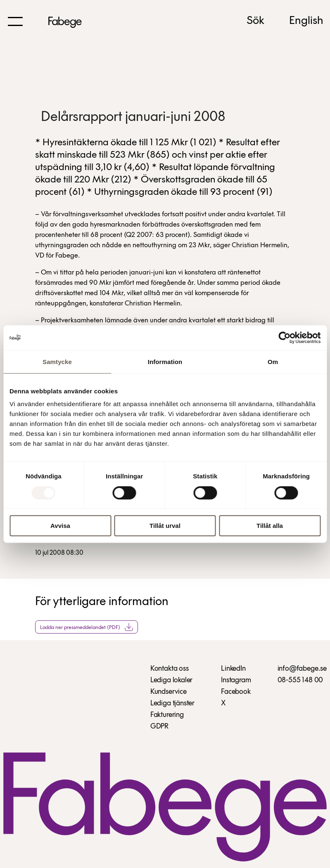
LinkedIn (233, 669)
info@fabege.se (302, 669)
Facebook (236, 692)
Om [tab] (273, 362)
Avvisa (60, 526)
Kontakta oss (170, 669)
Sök (255, 21)
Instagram (236, 680)
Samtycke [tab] (57, 362)
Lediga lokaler (171, 680)
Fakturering (167, 715)
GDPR (159, 727)
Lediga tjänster (172, 704)
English (306, 21)
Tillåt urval (165, 526)
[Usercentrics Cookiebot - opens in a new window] (284, 338)
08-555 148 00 (300, 680)
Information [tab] (165, 362)
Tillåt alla (270, 526)
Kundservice (169, 692)
